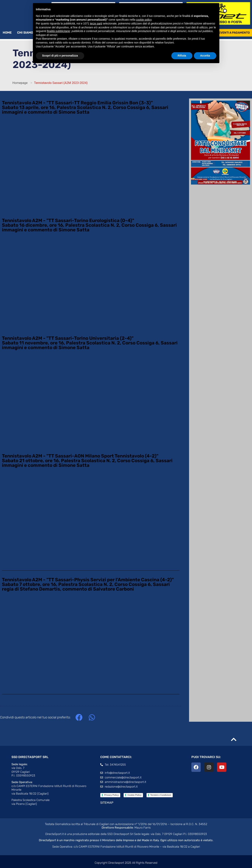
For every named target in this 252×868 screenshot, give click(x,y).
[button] (79, 718)
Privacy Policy (111, 795)
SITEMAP (107, 803)
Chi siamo (27, 33)
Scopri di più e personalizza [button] (60, 56)
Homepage (20, 83)
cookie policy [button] (144, 20)
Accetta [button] (205, 56)
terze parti (96, 24)
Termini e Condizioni (161, 795)
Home (7, 33)
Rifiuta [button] (182, 56)
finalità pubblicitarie (58, 31)
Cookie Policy (134, 795)
